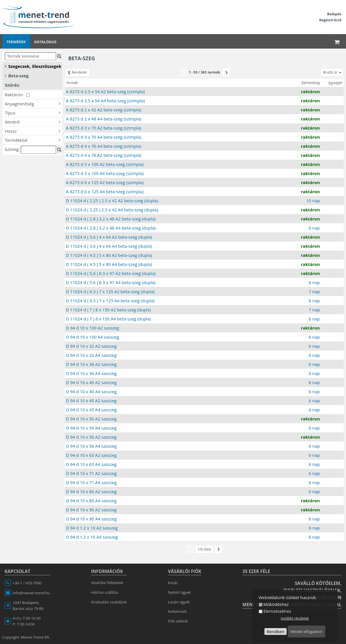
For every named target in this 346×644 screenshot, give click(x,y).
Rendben (276, 632)
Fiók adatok (178, 621)
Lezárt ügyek (179, 602)
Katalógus (45, 42)
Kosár (173, 583)
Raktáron (17, 95)
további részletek (295, 618)
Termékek (16, 42)
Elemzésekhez (277, 611)
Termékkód (34, 140)
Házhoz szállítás (105, 592)
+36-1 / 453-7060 (27, 583)
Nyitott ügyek (179, 592)
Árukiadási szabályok (109, 602)
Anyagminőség (34, 103)
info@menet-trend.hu (31, 593)
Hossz (34, 131)
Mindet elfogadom (306, 632)
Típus (34, 112)
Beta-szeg (17, 75)
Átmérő (34, 122)
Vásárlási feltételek (107, 583)
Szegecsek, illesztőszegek (33, 66)
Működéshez (276, 604)
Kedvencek (177, 611)
